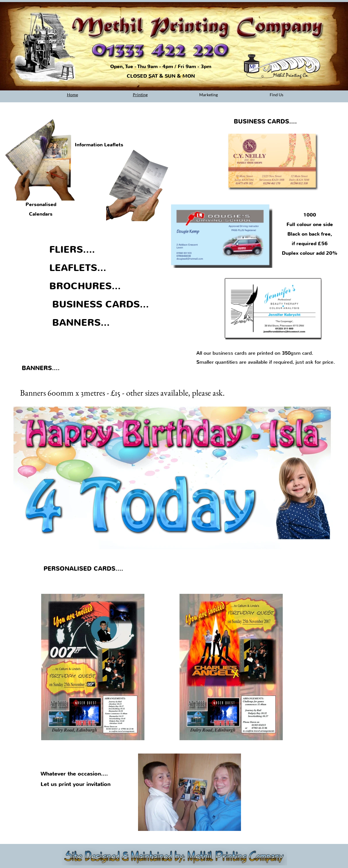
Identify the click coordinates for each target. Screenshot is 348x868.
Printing (140, 95)
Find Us (277, 95)
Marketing (209, 95)
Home (72, 95)
